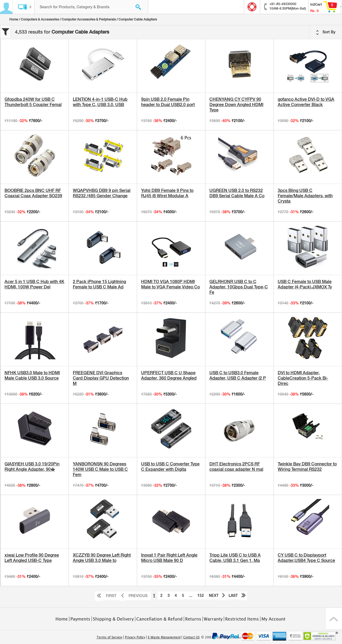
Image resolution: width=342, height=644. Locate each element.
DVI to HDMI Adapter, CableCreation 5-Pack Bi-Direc (303, 378)
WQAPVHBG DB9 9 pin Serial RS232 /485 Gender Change (102, 193)
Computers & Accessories (40, 19)
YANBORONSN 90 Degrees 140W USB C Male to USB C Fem (100, 469)
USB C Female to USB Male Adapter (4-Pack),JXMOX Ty (305, 284)
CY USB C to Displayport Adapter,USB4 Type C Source (306, 558)
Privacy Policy (135, 637)
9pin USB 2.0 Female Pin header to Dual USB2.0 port (168, 102)
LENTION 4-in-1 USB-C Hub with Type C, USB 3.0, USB (100, 102)
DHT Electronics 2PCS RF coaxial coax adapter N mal (236, 467)
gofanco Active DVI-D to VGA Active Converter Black (306, 102)
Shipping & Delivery (113, 619)
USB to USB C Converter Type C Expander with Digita (170, 467)
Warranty (213, 619)
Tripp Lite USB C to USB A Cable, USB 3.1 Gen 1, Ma (235, 558)
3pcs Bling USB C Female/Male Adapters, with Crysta (305, 196)
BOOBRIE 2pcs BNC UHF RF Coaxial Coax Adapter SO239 (33, 193)
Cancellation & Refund (159, 619)
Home (14, 19)
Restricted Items (242, 619)
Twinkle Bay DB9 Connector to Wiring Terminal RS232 (307, 467)
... (191, 595)
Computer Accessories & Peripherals (89, 19)
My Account (273, 619)
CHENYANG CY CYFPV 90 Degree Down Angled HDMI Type (236, 105)
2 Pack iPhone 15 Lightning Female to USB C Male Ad (99, 284)
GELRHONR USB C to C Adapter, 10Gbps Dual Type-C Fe (239, 287)
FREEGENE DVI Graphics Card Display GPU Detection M (101, 378)
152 (201, 595)
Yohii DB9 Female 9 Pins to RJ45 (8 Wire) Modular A (167, 193)
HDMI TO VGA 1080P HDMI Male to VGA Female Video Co (170, 284)
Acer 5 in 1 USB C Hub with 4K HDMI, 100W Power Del (34, 284)
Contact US (191, 637)
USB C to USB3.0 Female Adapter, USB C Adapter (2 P (238, 375)
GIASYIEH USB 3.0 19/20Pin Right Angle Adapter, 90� (32, 467)
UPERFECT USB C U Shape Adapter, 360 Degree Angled (169, 375)
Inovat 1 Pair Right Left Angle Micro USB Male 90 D (169, 558)
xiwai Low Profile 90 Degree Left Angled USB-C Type (32, 558)
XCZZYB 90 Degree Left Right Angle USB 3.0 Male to (102, 558)
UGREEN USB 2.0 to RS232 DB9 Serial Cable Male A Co (237, 193)
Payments (80, 619)
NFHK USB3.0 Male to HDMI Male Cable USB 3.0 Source (32, 375)
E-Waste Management (164, 637)
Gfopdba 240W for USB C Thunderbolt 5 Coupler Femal (33, 102)
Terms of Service (109, 637)
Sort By (326, 32)
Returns (193, 619)
